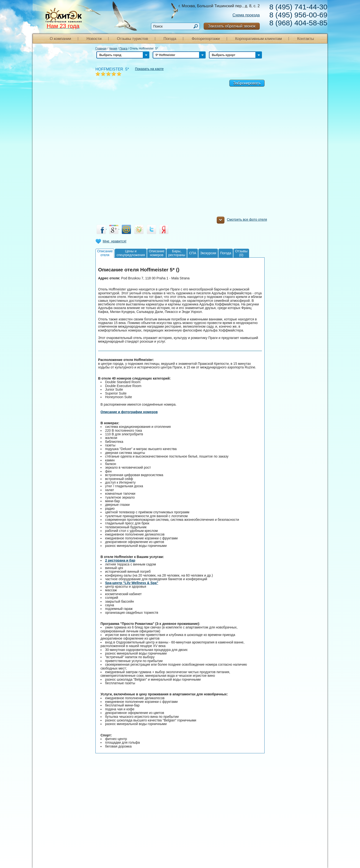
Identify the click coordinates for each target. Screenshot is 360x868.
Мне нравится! (115, 241)
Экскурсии (208, 253)
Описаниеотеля (105, 253)
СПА (193, 253)
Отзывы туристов (133, 39)
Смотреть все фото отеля (242, 221)
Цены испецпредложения (131, 253)
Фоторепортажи (206, 39)
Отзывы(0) (241, 253)
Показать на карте (149, 69)
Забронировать (247, 83)
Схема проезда (246, 15)
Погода (170, 39)
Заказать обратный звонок (232, 26)
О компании (60, 39)
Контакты (306, 39)
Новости (94, 39)
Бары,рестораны (177, 253)
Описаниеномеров (157, 253)
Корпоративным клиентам (258, 39)
